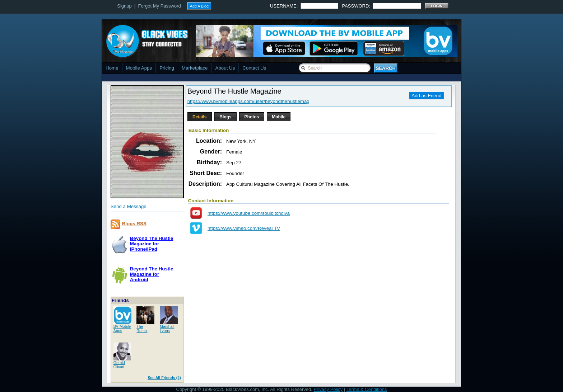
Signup (124, 6)
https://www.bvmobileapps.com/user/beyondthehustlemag (248, 101)
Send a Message (129, 206)
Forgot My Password (160, 6)
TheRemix (142, 329)
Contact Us (254, 68)
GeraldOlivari (119, 365)
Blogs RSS (134, 224)
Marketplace (195, 68)
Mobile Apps (139, 68)
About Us (225, 68)
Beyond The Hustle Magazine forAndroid (152, 274)
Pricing (167, 68)
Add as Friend (426, 96)
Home (112, 68)
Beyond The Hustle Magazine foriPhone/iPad (152, 244)
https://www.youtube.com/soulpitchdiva (249, 213)
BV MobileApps (122, 329)
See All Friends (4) (164, 378)
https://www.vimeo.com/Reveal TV (244, 228)
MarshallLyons (167, 329)
